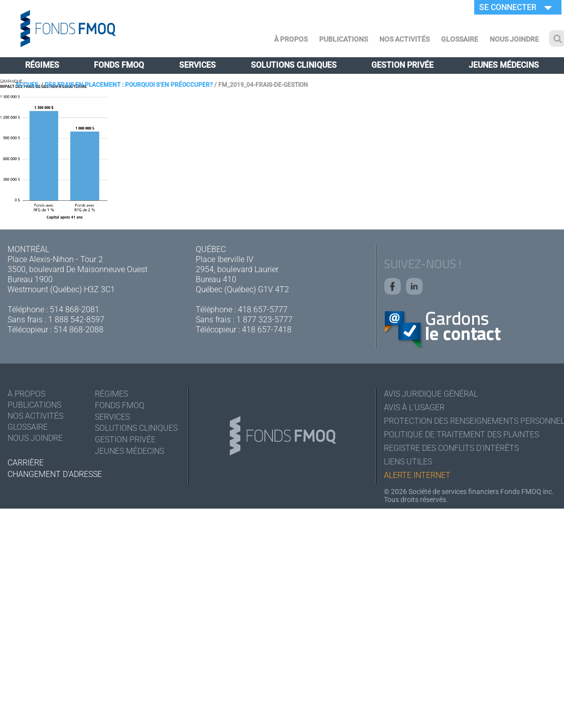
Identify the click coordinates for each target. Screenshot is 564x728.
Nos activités (404, 39)
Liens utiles (408, 462)
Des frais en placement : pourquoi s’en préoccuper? (129, 85)
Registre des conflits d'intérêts (451, 448)
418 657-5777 (263, 310)
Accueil (27, 85)
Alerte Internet (417, 475)
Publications (343, 39)
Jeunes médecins (504, 65)
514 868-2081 (75, 310)
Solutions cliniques (294, 65)
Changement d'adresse (55, 474)
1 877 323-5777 (264, 320)
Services (197, 65)
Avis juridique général (431, 394)
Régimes (42, 65)
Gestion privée (402, 65)
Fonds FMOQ (119, 65)
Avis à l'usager (414, 407)
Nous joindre (514, 39)
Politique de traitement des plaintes (461, 435)
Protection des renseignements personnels (470, 421)
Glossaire (460, 39)
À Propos (291, 39)
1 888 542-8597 (76, 320)
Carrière (26, 463)
